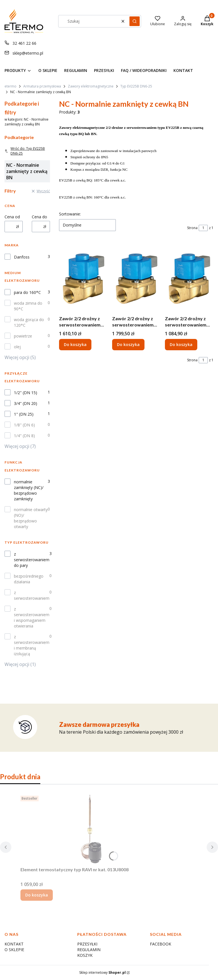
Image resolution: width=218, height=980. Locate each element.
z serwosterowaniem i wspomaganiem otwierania (32, 617)
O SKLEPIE (14, 950)
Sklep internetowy (102, 972)
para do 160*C (27, 292)
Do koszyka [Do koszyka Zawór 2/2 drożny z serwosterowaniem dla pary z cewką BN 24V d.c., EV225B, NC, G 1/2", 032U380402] (181, 344)
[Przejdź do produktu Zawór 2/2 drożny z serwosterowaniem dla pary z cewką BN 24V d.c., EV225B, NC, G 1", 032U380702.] (136, 278)
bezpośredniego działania (29, 579)
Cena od (12, 217)
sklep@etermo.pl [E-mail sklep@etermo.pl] (28, 53)
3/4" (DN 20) (26, 403)
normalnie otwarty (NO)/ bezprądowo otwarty (31, 518)
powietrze (23, 336)
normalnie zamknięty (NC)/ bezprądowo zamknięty (29, 490)
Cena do (39, 217)
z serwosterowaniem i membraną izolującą (32, 645)
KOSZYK (85, 955)
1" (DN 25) (24, 414)
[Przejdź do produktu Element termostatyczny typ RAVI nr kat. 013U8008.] (91, 829)
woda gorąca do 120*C (29, 322)
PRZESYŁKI (87, 944)
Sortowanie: (70, 214)
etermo (11, 86)
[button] (135, 21)
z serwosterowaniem (32, 595)
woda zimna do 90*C (28, 306)
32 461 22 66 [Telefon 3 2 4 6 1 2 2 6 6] (24, 43)
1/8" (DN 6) (24, 425)
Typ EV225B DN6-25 (136, 86)
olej (17, 347)
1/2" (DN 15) (26, 393)
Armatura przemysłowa (42, 86)
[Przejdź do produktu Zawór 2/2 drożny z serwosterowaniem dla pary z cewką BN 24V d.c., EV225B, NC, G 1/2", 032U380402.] (189, 278)
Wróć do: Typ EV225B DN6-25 (25, 151)
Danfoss (22, 257)
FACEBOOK (161, 944)
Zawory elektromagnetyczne (91, 86)
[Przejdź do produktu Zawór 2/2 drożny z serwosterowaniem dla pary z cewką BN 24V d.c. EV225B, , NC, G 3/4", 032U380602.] (83, 278)
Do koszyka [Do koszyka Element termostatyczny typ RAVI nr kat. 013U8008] (37, 895)
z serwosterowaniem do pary (32, 560)
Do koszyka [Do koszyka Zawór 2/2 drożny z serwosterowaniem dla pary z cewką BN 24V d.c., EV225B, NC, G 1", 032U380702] (128, 344)
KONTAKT (14, 944)
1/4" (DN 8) (24, 436)
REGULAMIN (89, 950)
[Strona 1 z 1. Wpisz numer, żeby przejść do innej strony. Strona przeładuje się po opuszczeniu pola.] (203, 228)
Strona (192, 228)
